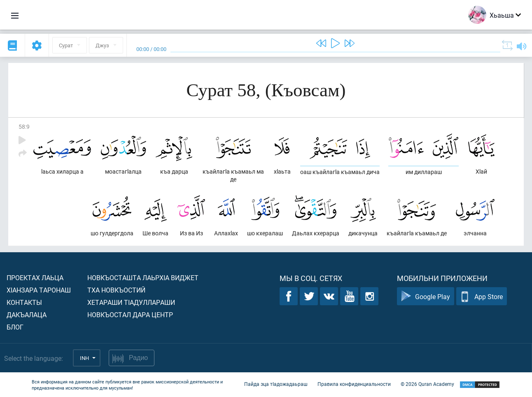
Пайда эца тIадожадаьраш (276, 384)
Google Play (426, 296)
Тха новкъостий (116, 290)
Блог (15, 327)
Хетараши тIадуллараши (131, 302)
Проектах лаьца (35, 277)
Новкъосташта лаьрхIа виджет (143, 277)
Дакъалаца (27, 315)
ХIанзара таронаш (39, 290)
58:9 (24, 127)
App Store (482, 296)
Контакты (24, 302)
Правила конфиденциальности (354, 384)
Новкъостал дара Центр (130, 315)
